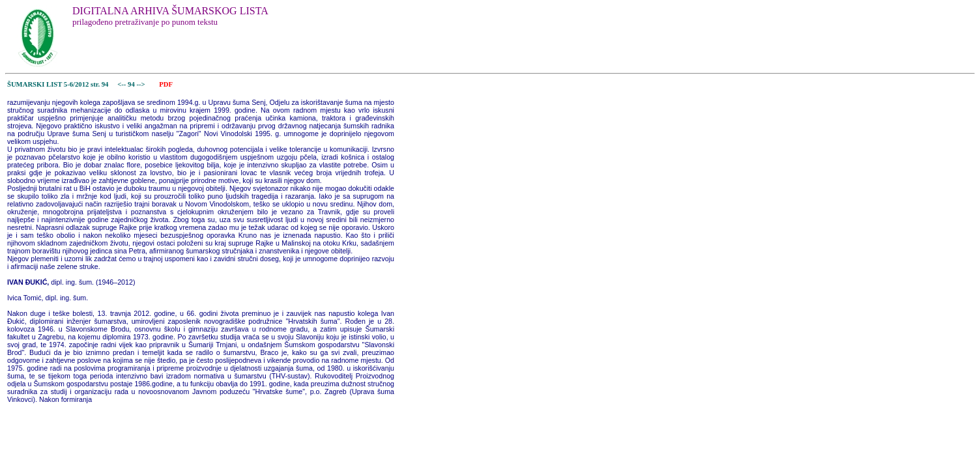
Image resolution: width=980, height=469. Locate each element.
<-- (122, 84)
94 (132, 84)
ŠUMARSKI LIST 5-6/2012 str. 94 (58, 84)
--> (141, 84)
